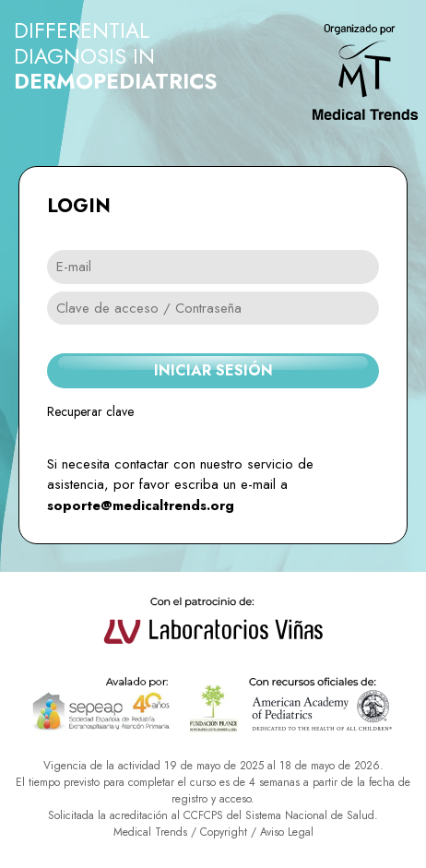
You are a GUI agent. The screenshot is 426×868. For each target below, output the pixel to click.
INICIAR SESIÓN (213, 370)
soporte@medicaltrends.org (141, 505)
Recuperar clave (90, 411)
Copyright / (230, 832)
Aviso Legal (287, 832)
